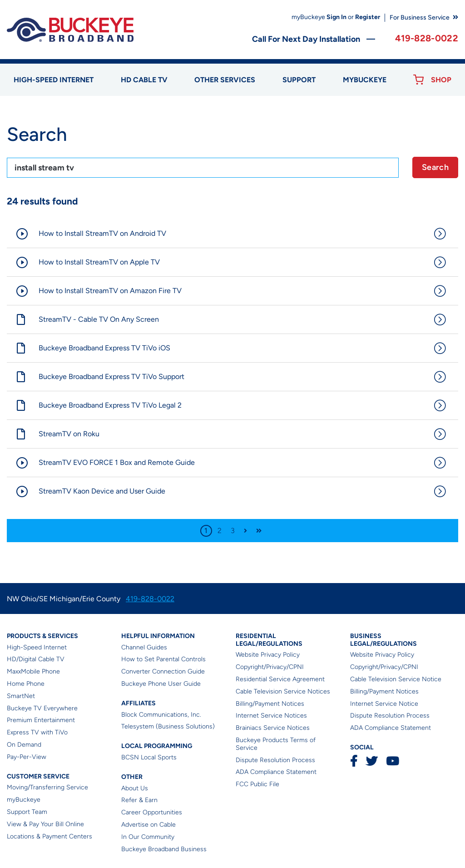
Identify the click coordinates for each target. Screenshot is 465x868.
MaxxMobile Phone (33, 671)
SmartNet (21, 696)
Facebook (354, 761)
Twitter (372, 761)
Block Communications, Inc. (161, 715)
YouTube (392, 761)
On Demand (24, 745)
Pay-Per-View (27, 757)
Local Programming (157, 746)
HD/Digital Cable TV (36, 659)
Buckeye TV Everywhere (42, 708)
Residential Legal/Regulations (269, 640)
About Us (135, 788)
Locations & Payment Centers (49, 836)
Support (299, 80)
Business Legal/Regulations (383, 640)
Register (368, 17)
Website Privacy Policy (268, 655)
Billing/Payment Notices (270, 704)
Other (132, 777)
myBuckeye (24, 800)
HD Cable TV (144, 80)
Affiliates (139, 703)
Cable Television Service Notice (396, 679)
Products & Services (42, 636)
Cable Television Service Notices (283, 691)
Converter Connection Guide (163, 671)
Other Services (225, 80)
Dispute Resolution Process (275, 760)
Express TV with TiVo (37, 732)
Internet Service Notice (384, 704)
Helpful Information (158, 636)
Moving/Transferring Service (47, 787)
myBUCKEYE (365, 80)
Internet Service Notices (271, 716)
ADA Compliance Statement (276, 772)
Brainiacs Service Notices (273, 728)
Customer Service (38, 776)
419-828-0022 (427, 38)
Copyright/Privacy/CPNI (270, 667)
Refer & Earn (139, 800)
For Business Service (420, 17)
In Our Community (148, 837)
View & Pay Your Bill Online (45, 824)
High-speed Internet (54, 80)
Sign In (336, 17)
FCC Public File (257, 784)
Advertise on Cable (148, 825)
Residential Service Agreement (280, 679)
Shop (441, 80)
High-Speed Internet (37, 647)
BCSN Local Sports (149, 757)
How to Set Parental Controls (163, 659)
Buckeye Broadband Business (164, 849)
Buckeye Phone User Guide (161, 684)
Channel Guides (144, 647)
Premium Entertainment (41, 720)
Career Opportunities (152, 812)
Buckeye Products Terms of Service (276, 744)
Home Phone (26, 684)
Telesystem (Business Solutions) (168, 726)
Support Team (27, 812)
